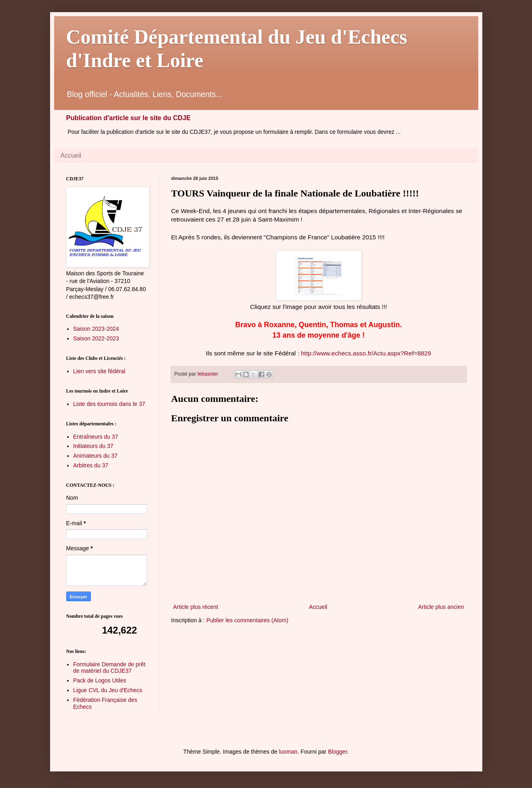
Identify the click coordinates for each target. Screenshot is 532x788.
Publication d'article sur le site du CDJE (128, 118)
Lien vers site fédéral (99, 371)
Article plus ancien (441, 607)
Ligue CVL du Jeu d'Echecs (108, 690)
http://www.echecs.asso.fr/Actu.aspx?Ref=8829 (365, 353)
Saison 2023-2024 (96, 329)
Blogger (337, 752)
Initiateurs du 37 (93, 446)
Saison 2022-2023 (96, 338)
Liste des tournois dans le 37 (109, 404)
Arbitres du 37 (91, 465)
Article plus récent (196, 607)
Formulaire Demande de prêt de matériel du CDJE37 (109, 668)
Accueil (71, 155)
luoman (288, 752)
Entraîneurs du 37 (96, 437)
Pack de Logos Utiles (100, 680)
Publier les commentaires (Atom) (247, 620)
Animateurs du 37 (95, 456)
